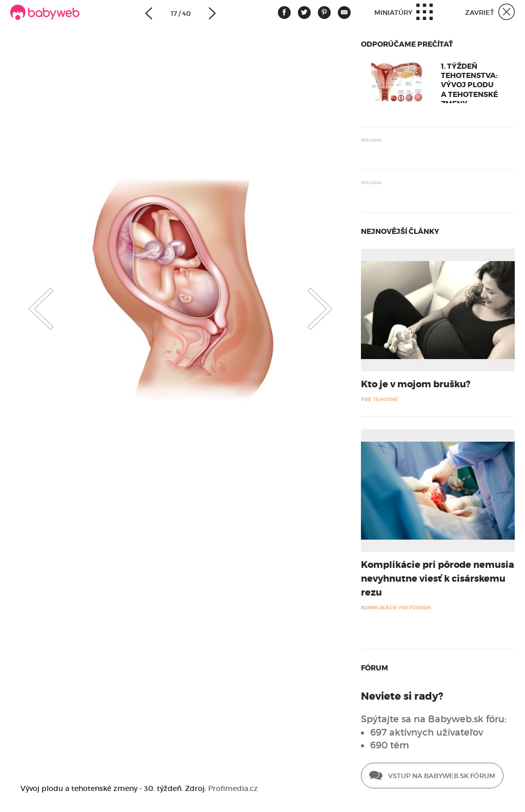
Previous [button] (31, 300)
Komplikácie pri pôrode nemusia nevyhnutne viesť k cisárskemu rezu (438, 579)
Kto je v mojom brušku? (416, 384)
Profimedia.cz (233, 788)
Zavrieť (490, 13)
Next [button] (330, 300)
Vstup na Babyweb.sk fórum (432, 777)
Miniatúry (403, 13)
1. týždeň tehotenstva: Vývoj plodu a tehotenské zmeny (469, 85)
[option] (180, 287)
